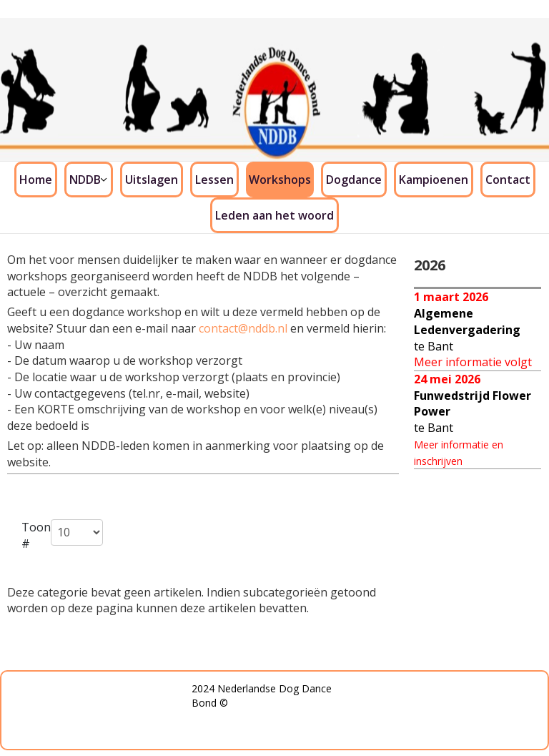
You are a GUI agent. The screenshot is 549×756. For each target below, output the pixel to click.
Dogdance (354, 180)
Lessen (214, 180)
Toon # (36, 535)
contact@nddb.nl (243, 328)
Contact (508, 180)
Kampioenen (434, 180)
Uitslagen (152, 180)
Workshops (280, 180)
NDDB (85, 180)
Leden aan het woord (274, 215)
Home (36, 180)
